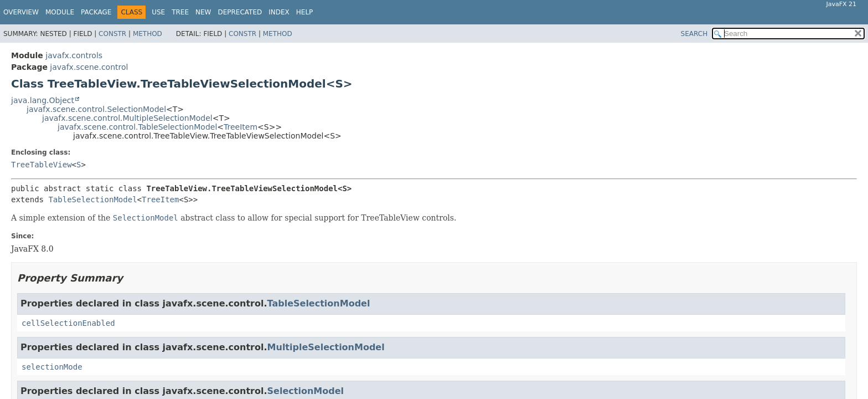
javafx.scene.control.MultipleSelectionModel (127, 118)
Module (60, 12)
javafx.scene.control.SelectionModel (96, 109)
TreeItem (241, 127)
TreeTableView (42, 165)
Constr (112, 34)
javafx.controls (74, 55)
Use (158, 12)
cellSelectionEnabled (68, 323)
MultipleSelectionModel (326, 347)
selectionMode (52, 367)
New (203, 12)
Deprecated (240, 12)
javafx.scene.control (89, 67)
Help (305, 12)
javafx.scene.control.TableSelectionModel (137, 127)
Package (96, 12)
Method (148, 34)
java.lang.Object (43, 100)
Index (279, 12)
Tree (180, 12)
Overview (21, 12)
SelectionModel (306, 391)
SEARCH (694, 34)
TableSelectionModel (92, 199)
